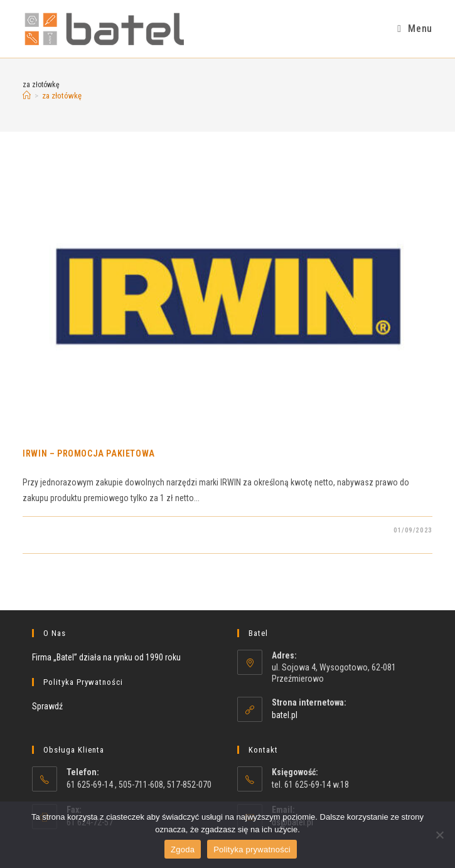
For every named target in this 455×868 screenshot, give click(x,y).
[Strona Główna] (27, 96)
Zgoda (183, 849)
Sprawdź (47, 706)
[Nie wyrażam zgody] (439, 835)
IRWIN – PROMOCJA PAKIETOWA (89, 453)
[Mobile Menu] (415, 29)
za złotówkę (62, 96)
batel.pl (285, 715)
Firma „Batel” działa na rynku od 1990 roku (106, 657)
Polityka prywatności (252, 849)
